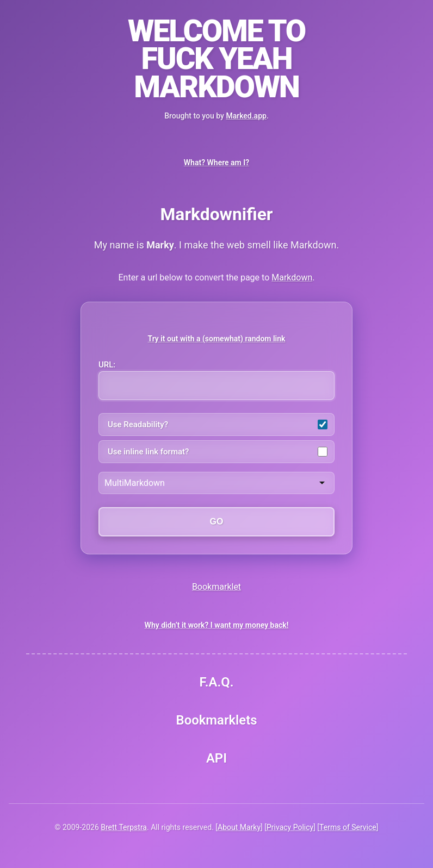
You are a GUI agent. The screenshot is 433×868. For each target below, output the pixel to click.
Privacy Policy (290, 827)
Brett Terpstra (124, 827)
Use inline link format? (218, 452)
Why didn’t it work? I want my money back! (217, 625)
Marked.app (246, 116)
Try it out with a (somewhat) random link (217, 339)
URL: (216, 380)
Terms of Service (348, 827)
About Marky (239, 827)
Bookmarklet (216, 587)
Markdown (292, 277)
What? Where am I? (216, 163)
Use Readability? (218, 424)
